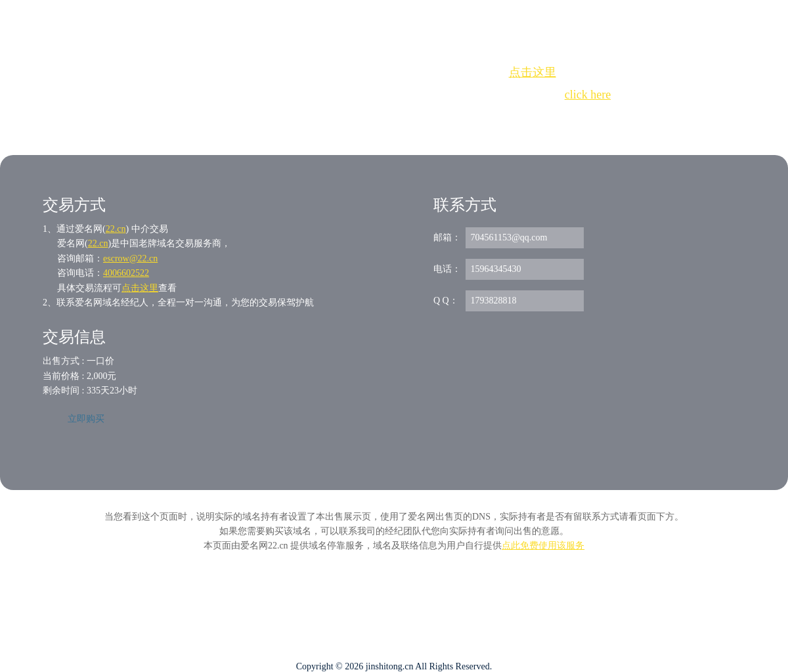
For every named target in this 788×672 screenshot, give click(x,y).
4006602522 (126, 273)
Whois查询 (361, 119)
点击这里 (533, 72)
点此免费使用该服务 (543, 546)
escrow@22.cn (130, 258)
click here (588, 95)
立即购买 (86, 419)
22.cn (116, 229)
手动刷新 (430, 119)
